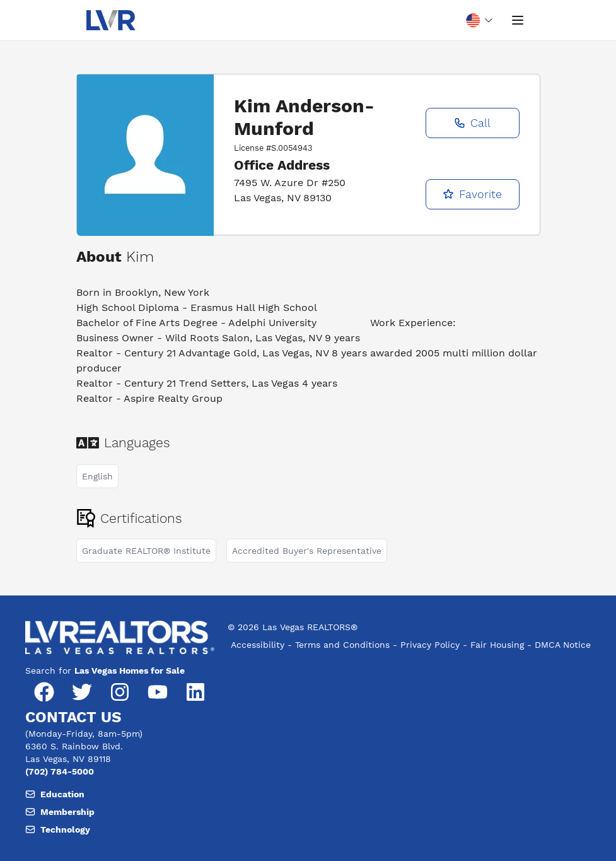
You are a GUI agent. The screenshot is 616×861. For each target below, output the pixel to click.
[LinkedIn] (195, 692)
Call (472, 123)
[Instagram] (120, 692)
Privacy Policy (430, 645)
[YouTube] (158, 692)
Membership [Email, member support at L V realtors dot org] (60, 812)
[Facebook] (44, 692)
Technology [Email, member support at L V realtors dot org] (58, 829)
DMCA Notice (563, 645)
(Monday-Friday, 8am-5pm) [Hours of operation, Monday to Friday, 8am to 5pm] (84, 734)
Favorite (472, 194)
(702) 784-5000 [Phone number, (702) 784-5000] (60, 771)
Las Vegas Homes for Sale (130, 671)
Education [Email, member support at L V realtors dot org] (55, 794)
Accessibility (258, 645)
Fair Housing (497, 645)
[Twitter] (82, 692)
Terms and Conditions (342, 645)
